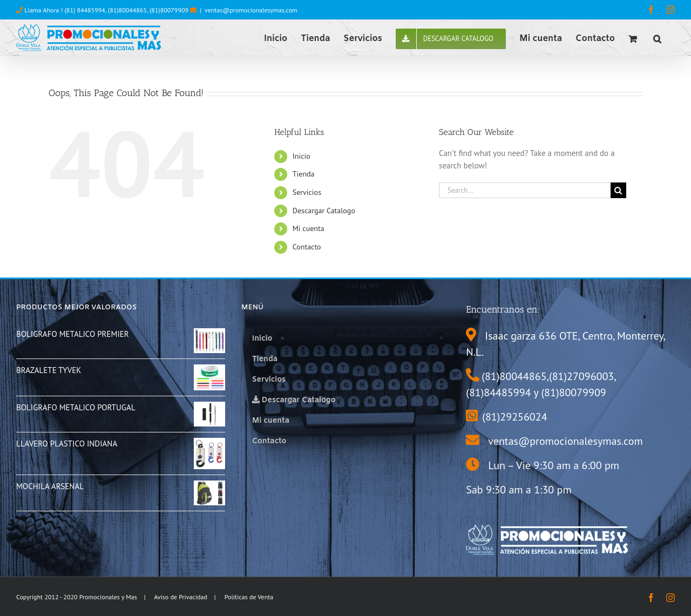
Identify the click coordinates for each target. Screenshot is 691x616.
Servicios (307, 192)
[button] (657, 38)
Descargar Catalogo (324, 211)
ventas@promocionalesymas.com (251, 10)
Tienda (304, 174)
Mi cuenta (309, 228)
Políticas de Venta (249, 597)
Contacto (307, 247)
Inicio (302, 156)
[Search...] (525, 190)
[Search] (618, 190)
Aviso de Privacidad (181, 597)
